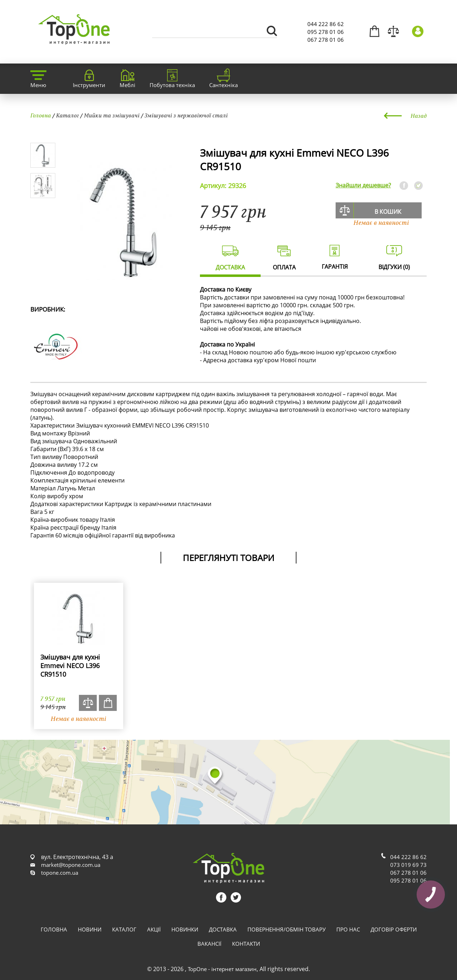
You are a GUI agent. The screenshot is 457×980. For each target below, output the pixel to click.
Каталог (67, 115)
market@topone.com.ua (71, 865)
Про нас (348, 929)
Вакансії (209, 944)
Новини (90, 929)
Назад (419, 116)
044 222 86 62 (326, 24)
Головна (41, 115)
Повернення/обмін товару (287, 929)
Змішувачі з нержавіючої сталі (186, 115)
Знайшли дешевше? (363, 185)
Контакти (246, 944)
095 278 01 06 (326, 32)
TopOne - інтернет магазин (222, 969)
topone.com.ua (60, 873)
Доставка (223, 929)
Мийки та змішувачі (112, 115)
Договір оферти (394, 929)
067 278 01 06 (326, 40)
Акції (154, 929)
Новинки (185, 929)
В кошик (388, 212)
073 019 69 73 (408, 865)
